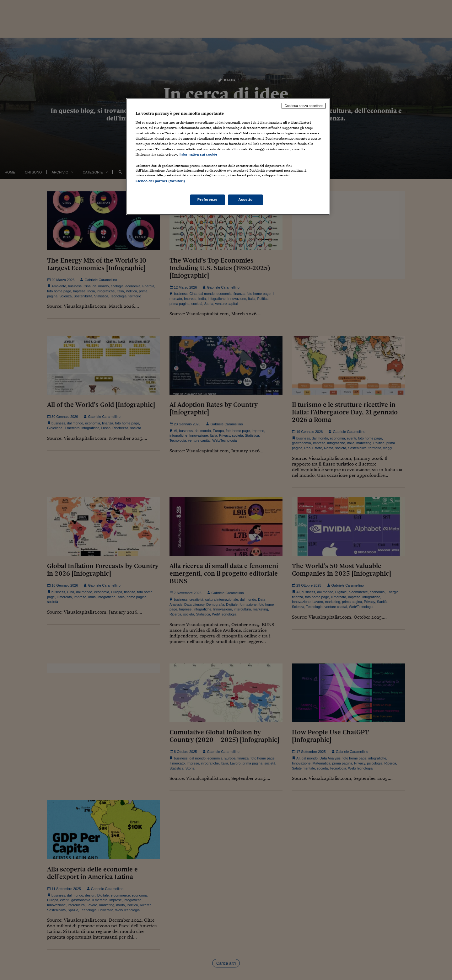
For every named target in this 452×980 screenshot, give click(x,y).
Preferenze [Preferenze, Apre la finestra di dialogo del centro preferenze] (207, 200)
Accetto (245, 200)
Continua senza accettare (304, 106)
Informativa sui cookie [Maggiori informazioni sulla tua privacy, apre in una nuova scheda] (198, 154)
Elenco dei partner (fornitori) (160, 181)
